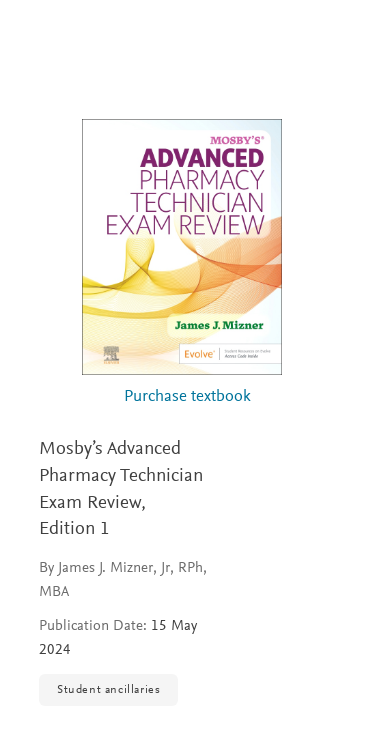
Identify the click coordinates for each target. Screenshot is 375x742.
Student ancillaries (108, 690)
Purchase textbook (187, 397)
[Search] (336, 38)
